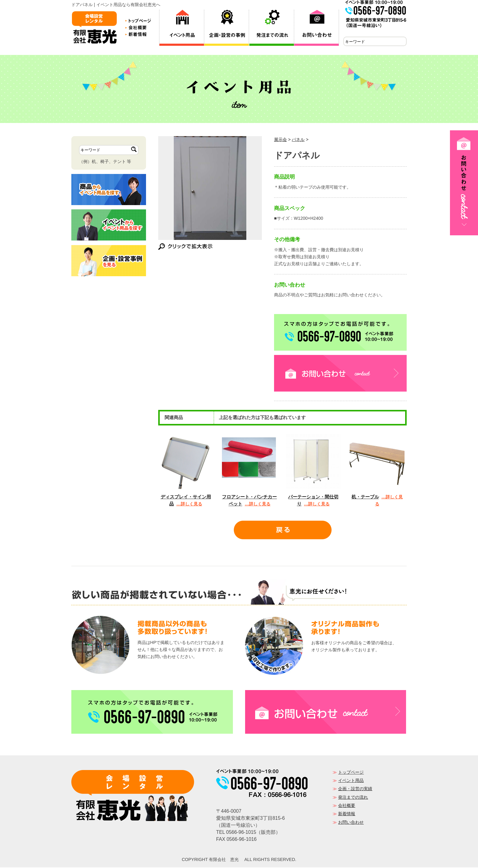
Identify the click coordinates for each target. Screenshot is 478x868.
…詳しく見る (189, 505)
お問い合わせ (351, 823)
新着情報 (347, 814)
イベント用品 (351, 781)
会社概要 (347, 806)
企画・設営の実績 (355, 789)
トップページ (351, 773)
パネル (298, 140)
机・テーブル (365, 497)
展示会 (280, 140)
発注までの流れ (353, 798)
